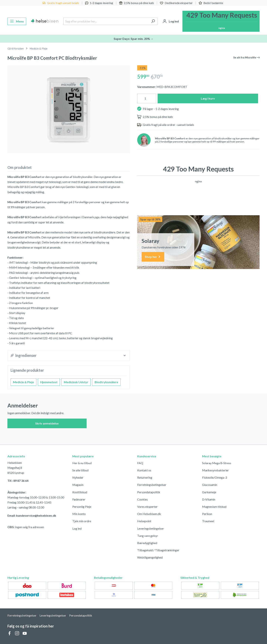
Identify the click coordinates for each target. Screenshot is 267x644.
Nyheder (78, 477)
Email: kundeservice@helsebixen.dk (32, 515)
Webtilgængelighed (150, 557)
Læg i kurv (208, 98)
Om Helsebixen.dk (149, 514)
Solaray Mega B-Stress (217, 463)
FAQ (140, 463)
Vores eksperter (147, 507)
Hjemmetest (49, 382)
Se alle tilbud (80, 470)
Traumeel (208, 521)
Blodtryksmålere (106, 382)
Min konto (79, 514)
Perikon (207, 514)
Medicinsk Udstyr (76, 382)
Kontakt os (144, 470)
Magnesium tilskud (214, 507)
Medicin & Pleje (23, 382)
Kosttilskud (80, 492)
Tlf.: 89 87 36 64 (18, 481)
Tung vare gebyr (148, 536)
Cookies (142, 499)
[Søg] (153, 21)
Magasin (78, 485)
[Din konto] (171, 21)
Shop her (153, 257)
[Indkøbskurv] (221, 21)
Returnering (145, 477)
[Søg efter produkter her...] (106, 21)
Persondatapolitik (149, 492)
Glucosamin (210, 485)
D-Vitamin (209, 499)
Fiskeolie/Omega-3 (215, 477)
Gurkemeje (209, 492)
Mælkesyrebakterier (215, 470)
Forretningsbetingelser (152, 485)
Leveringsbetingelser (151, 528)
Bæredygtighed (147, 543)
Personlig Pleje (82, 507)
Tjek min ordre (82, 521)
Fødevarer (79, 499)
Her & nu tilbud (82, 463)
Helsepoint (144, 521)
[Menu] (17, 21)
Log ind (77, 528)
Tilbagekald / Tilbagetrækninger (158, 550)
